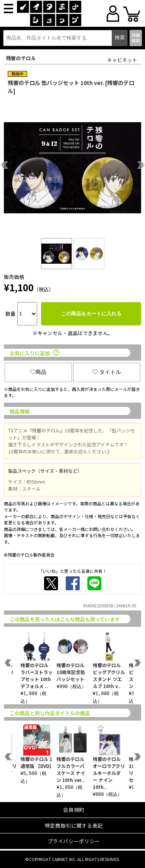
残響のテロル (21, 58)
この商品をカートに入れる (91, 314)
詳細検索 (136, 37)
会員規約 (74, 810)
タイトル (107, 372)
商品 (38, 372)
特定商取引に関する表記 (74, 826)
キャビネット (122, 60)
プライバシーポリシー (74, 841)
